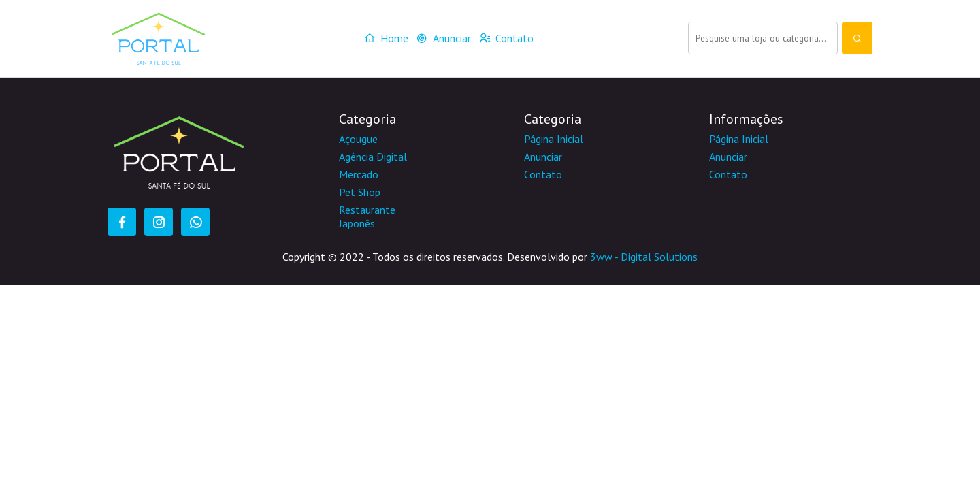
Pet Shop (360, 192)
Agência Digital (373, 157)
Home (386, 38)
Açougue (358, 139)
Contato (506, 38)
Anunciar (444, 38)
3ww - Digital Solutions (644, 257)
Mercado (359, 174)
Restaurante (367, 210)
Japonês (357, 223)
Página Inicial (554, 139)
